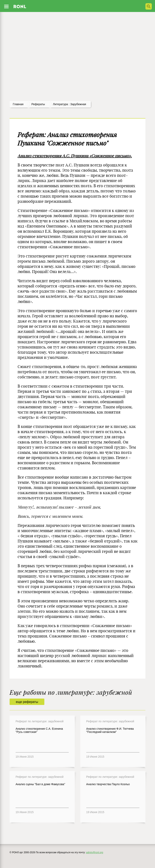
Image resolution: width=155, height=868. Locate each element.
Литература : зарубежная (70, 104)
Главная (18, 104)
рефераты (38, 104)
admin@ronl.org (95, 852)
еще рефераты (27, 702)
